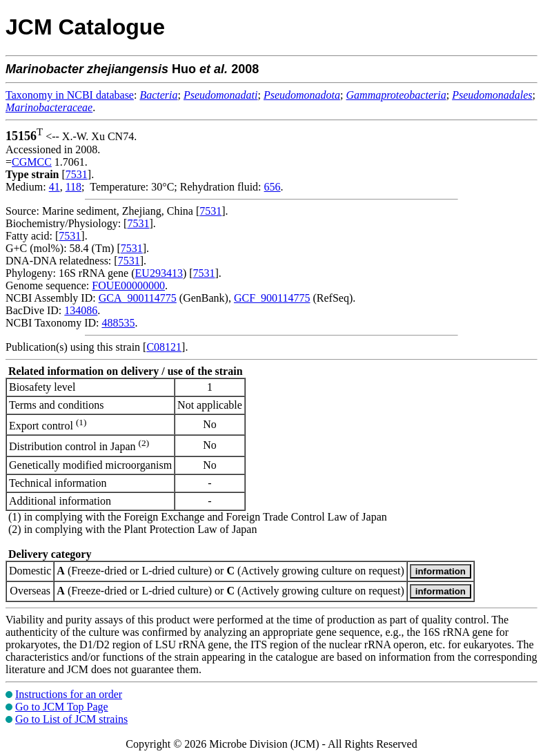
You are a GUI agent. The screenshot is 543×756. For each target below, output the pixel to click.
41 (55, 187)
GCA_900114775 (138, 298)
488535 (118, 323)
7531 (77, 174)
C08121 (164, 347)
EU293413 (159, 273)
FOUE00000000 (128, 285)
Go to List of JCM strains (71, 719)
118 (73, 187)
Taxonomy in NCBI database (70, 95)
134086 (81, 310)
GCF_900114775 (272, 298)
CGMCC (32, 162)
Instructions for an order (69, 694)
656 (273, 187)
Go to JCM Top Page (62, 707)
